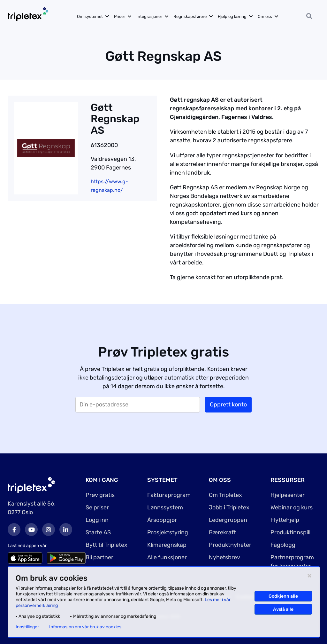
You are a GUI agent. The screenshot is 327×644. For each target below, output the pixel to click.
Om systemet (90, 16)
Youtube (31, 530)
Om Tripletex (225, 495)
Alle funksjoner (167, 557)
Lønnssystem (165, 507)
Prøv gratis (100, 495)
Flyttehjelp (285, 520)
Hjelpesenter (288, 495)
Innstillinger (27, 627)
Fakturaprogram (169, 495)
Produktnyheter (230, 545)
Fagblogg (283, 545)
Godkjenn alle (283, 596)
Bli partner (99, 557)
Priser (120, 16)
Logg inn (97, 520)
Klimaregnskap (167, 545)
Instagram (49, 530)
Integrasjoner (149, 16)
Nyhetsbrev (224, 557)
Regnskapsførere (190, 16)
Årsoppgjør (162, 520)
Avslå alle (283, 609)
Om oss (265, 16)
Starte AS (98, 532)
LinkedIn (66, 530)
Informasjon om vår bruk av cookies (85, 627)
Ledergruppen (228, 520)
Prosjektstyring (168, 532)
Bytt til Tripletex (106, 545)
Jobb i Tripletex (229, 507)
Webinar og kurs (292, 507)
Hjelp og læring (232, 16)
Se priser (97, 507)
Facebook (14, 530)
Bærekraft (222, 532)
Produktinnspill (290, 532)
